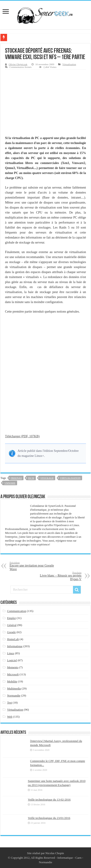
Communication (17, 611)
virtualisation (70, 478)
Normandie (14, 695)
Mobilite (12, 681)
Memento (13, 667)
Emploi (11, 618)
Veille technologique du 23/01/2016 (49, 818)
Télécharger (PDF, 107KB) (22, 436)
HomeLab (13, 639)
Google (11, 632)
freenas (16, 478)
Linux (11, 653)
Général (12, 625)
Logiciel (12, 660)
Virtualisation (69, 64)
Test (9, 703)
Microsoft (13, 674)
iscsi (31, 478)
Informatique (15, 646)
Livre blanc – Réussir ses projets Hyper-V (58, 576)
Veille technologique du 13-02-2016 (49, 800)
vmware (10, 483)
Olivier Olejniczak (18, 64)
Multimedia (14, 688)
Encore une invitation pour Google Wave (33, 566)
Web (10, 717)
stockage (47, 478)
